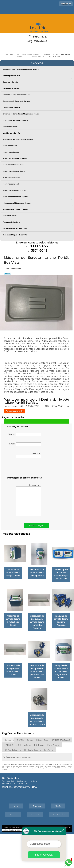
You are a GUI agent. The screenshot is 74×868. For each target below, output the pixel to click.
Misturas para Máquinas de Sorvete (17, 203)
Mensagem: (28, 500)
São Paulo (49, 784)
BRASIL (20, 774)
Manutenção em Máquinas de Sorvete (18, 139)
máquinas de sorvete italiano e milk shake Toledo (51, 616)
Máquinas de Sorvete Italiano (14, 165)
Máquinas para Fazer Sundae (15, 190)
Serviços (37, 63)
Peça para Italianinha (12, 222)
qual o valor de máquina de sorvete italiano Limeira (23, 705)
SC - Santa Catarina (33, 784)
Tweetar (7, 273)
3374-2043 (40, 42)
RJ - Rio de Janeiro (13, 784)
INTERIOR (9, 779)
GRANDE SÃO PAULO (61, 774)
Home (16, 840)
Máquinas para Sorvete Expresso (16, 197)
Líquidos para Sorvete (12, 133)
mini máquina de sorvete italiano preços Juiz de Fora (23, 616)
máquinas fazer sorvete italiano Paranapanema (51, 572)
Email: (25, 444)
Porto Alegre (53, 779)
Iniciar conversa (44, 855)
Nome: (25, 434)
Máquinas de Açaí (10, 146)
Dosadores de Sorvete (11, 107)
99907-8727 (40, 37)
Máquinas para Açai (11, 184)
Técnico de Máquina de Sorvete (15, 235)
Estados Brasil (42, 774)
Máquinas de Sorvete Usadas (14, 171)
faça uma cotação (14, 411)
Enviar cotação (36, 526)
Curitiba (30, 774)
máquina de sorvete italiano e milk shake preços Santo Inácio (23, 752)
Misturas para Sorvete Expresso (15, 209)
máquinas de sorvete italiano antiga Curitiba (23, 572)
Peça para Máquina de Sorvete (15, 228)
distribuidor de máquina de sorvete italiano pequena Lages (51, 753)
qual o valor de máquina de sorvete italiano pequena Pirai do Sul (51, 707)
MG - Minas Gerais (24, 779)
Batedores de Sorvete (11, 88)
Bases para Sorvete (11, 82)
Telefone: (29, 455)
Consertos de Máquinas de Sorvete (16, 101)
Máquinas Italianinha (11, 178)
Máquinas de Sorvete (11, 152)
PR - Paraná (39, 779)
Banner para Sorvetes (12, 76)
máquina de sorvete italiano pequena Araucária (51, 659)
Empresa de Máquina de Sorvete (16, 120)
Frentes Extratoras (10, 127)
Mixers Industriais (10, 216)
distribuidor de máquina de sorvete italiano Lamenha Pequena (23, 661)
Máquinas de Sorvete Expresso (15, 158)
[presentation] (25, 468)
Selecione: (9, 774)
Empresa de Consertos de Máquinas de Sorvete (21, 114)
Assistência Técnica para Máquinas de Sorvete (21, 69)
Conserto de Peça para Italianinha (16, 95)
